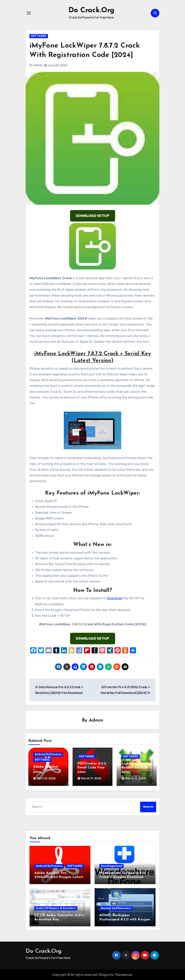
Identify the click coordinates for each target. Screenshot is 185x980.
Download (115, 598)
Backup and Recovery (116, 908)
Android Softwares (48, 754)
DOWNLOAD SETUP (93, 216)
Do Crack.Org (91, 10)
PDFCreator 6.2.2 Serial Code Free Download (92, 768)
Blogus (104, 974)
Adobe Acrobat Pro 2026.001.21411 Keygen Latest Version (59, 876)
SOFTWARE (39, 36)
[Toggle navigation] (29, 13)
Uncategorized (111, 865)
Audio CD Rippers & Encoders (56, 908)
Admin (38, 65)
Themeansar (123, 974)
